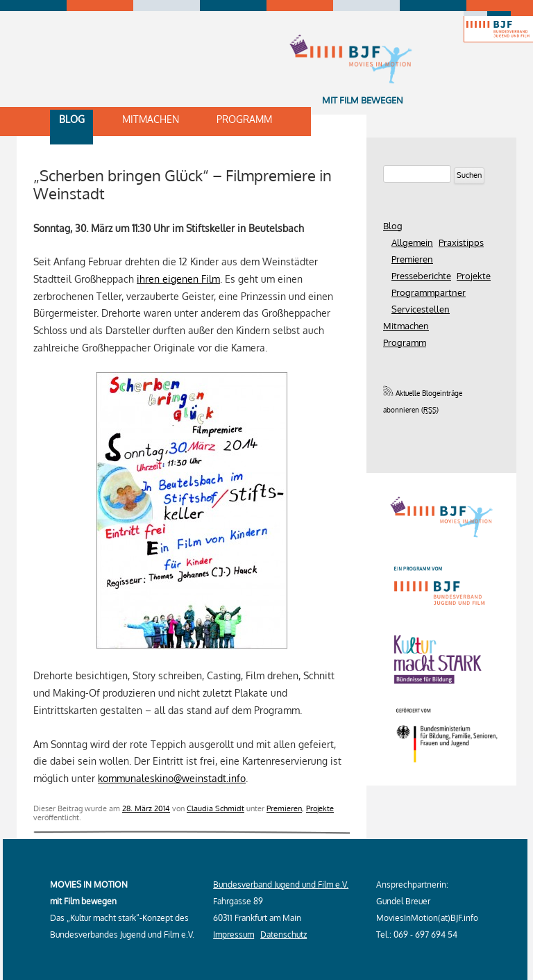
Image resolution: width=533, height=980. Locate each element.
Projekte (320, 808)
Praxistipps (461, 242)
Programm (244, 119)
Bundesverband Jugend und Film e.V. (281, 885)
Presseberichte (421, 276)
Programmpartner (429, 292)
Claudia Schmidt (215, 808)
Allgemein (412, 242)
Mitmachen (151, 119)
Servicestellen (421, 309)
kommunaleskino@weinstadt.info (172, 778)
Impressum (234, 935)
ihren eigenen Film (178, 279)
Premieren (284, 808)
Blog (72, 119)
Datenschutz (284, 935)
